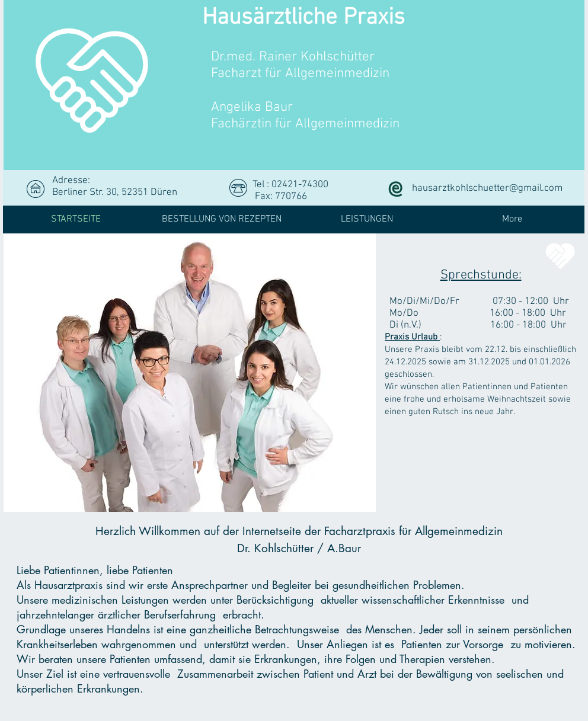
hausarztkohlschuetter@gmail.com (487, 188)
